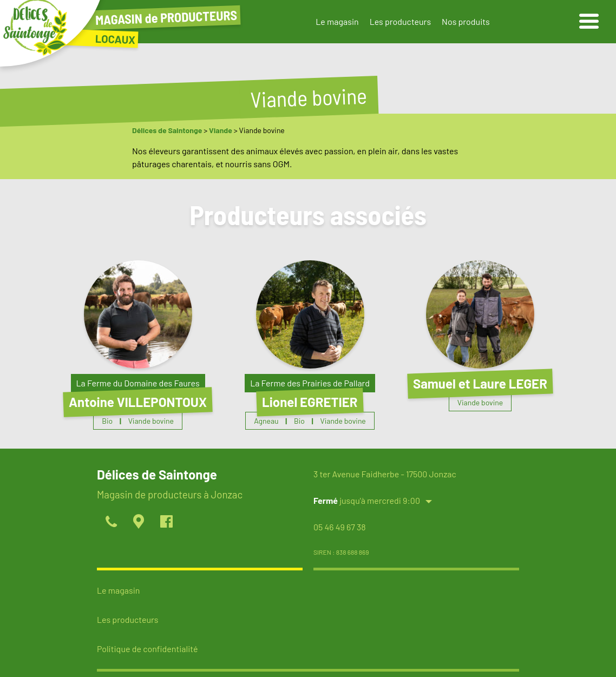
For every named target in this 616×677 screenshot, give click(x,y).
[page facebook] (166, 522)
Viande (221, 130)
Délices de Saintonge (167, 130)
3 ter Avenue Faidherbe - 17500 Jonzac (385, 474)
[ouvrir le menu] (589, 22)
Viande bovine (151, 421)
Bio (107, 421)
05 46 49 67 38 (340, 527)
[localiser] (138, 522)
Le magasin (337, 21)
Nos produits (466, 21)
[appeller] (111, 522)
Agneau (266, 421)
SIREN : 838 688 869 (341, 552)
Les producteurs (400, 21)
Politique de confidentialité (147, 649)
